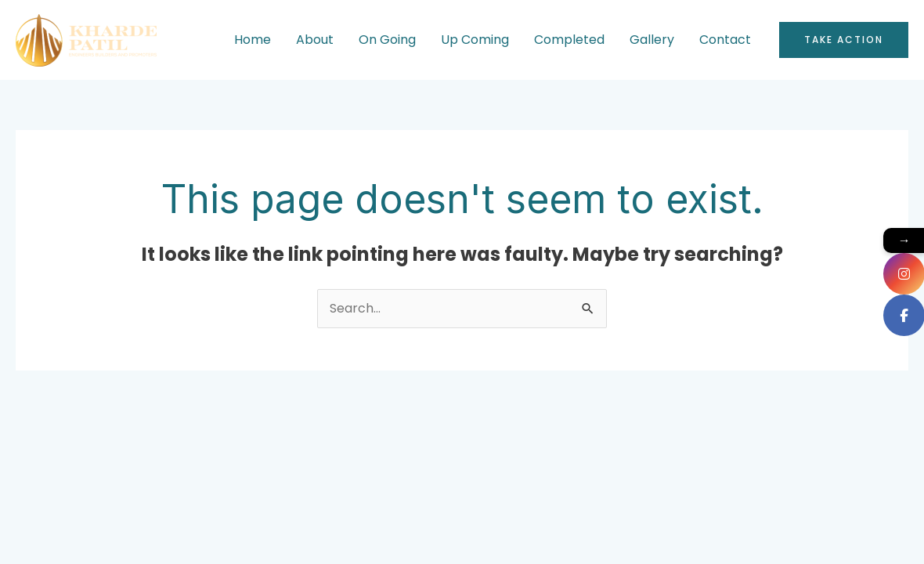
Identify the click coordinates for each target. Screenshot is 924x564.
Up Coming (475, 40)
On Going (387, 40)
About (315, 40)
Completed (569, 40)
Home (253, 40)
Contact (725, 40)
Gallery (652, 40)
